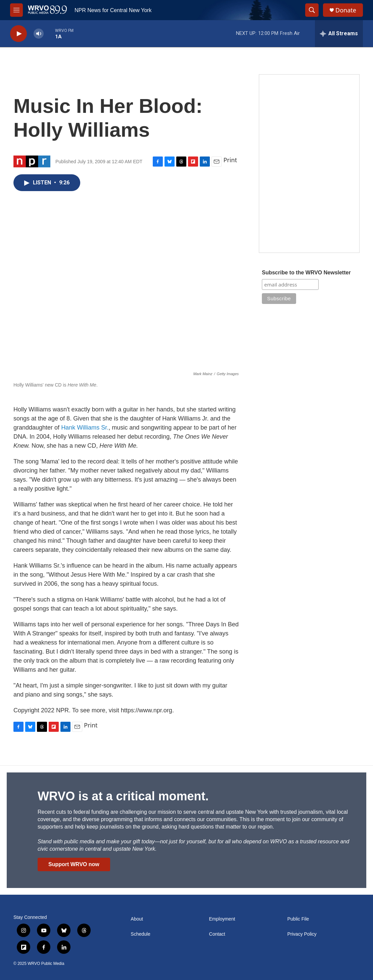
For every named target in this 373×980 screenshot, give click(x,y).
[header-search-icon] (312, 10)
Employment (222, 919)
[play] (18, 34)
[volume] (39, 34)
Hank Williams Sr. (85, 428)
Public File (298, 919)
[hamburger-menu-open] (16, 10)
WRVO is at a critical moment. (123, 796)
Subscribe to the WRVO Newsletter (306, 273)
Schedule (140, 934)
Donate (346, 10)
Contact (217, 934)
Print (230, 160)
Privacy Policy (302, 934)
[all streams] (339, 34)
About (137, 919)
